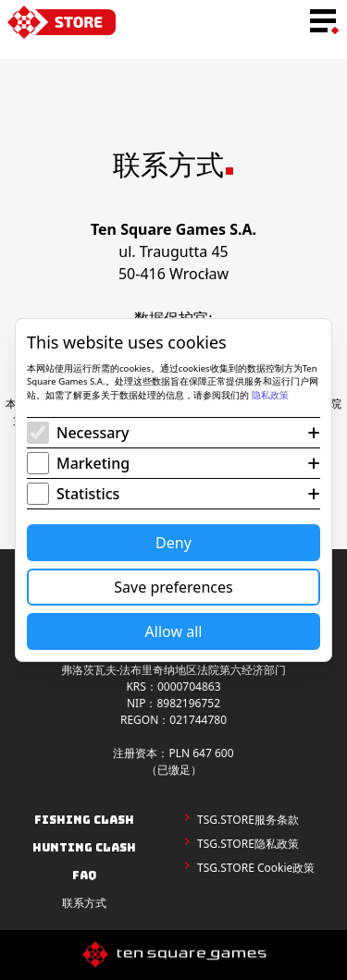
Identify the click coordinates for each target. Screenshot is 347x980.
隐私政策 (270, 395)
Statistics (88, 494)
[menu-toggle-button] (323, 22)
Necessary (93, 433)
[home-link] (62, 22)
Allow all (174, 631)
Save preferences (173, 587)
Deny (173, 543)
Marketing (93, 463)
